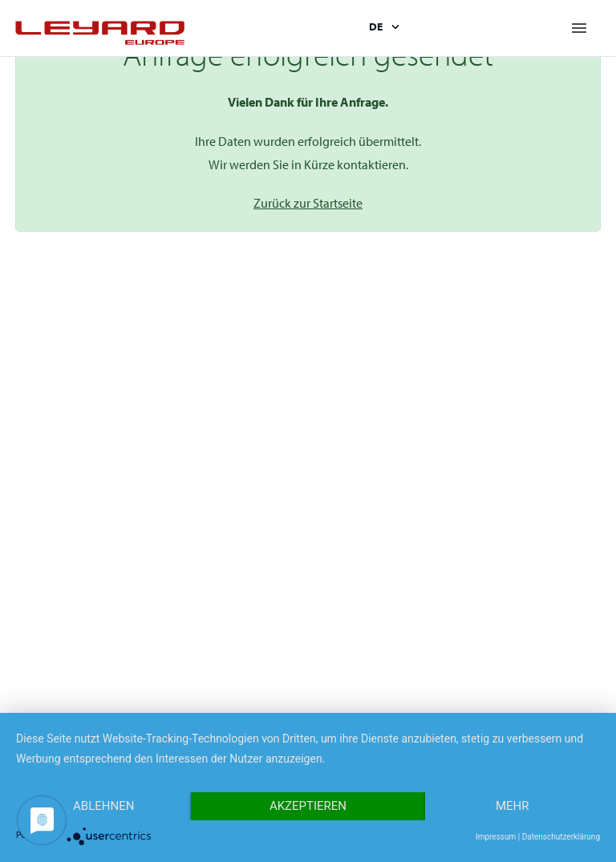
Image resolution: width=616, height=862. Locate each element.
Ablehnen (103, 806)
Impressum (496, 837)
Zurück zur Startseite (308, 203)
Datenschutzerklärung (561, 837)
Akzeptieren (308, 806)
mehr (513, 806)
